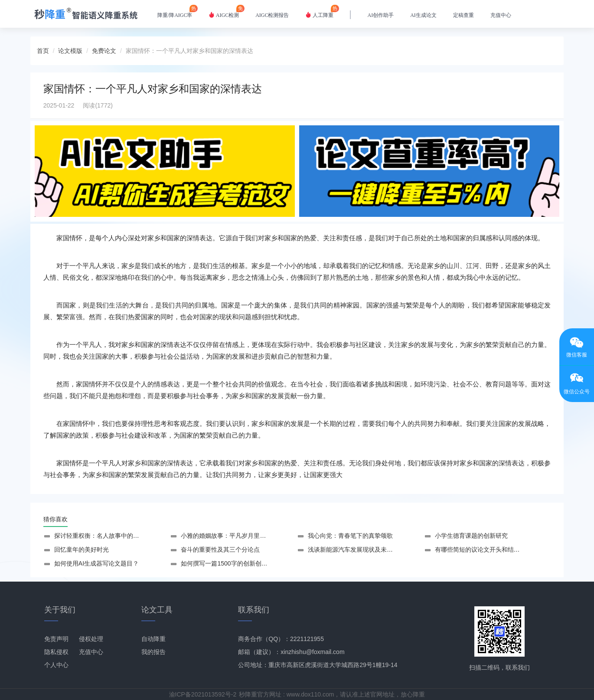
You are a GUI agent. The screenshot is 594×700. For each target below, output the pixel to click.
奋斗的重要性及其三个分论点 (220, 550)
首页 (43, 51)
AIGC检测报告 (272, 15)
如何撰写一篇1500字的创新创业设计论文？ (239, 563)
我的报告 (153, 652)
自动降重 (153, 639)
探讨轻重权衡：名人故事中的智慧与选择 (109, 536)
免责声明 (56, 639)
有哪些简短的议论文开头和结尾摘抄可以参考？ (499, 550)
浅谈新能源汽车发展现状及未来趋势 (356, 550)
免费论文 (104, 51)
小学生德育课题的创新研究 (471, 536)
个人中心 (56, 665)
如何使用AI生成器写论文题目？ (96, 563)
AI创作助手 (380, 15)
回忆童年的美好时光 (82, 550)
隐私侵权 (56, 652)
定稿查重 (463, 15)
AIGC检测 (224, 11)
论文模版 (70, 51)
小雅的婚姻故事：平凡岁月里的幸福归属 (235, 536)
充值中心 (501, 15)
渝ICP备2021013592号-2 (203, 694)
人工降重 (319, 11)
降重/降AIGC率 (175, 11)
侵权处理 (91, 639)
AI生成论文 (423, 15)
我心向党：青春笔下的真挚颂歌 (350, 536)
